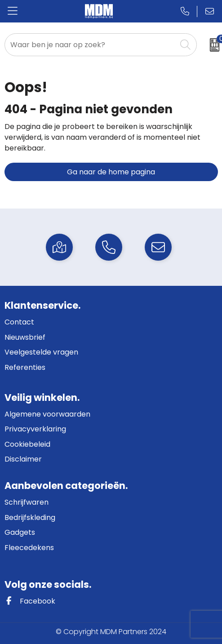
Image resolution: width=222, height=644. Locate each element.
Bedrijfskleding (30, 517)
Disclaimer (23, 459)
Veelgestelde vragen (41, 352)
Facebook (30, 601)
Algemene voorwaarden (47, 414)
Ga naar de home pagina (111, 172)
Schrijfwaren (27, 502)
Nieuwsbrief (25, 337)
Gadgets (20, 532)
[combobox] (91, 45)
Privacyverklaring (35, 429)
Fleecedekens (29, 548)
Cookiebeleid (27, 444)
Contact (19, 322)
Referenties (25, 367)
